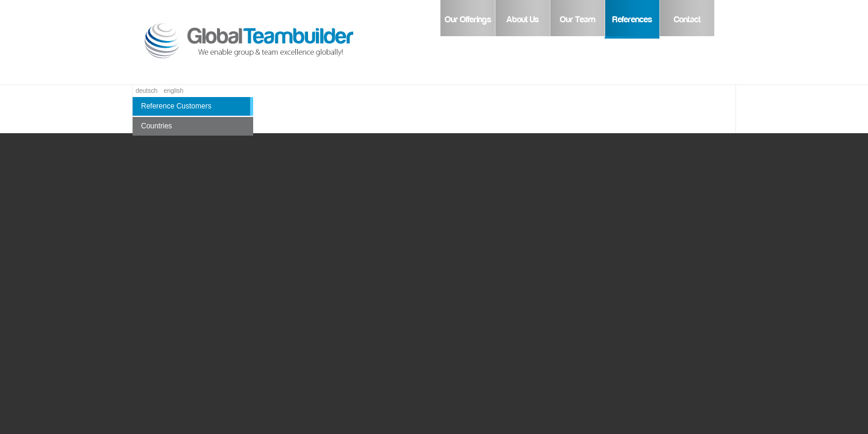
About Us (523, 20)
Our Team (578, 20)
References (632, 20)
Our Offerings (468, 20)
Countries (156, 126)
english (173, 91)
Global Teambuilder (265, 42)
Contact (687, 20)
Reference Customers (176, 106)
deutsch (146, 91)
